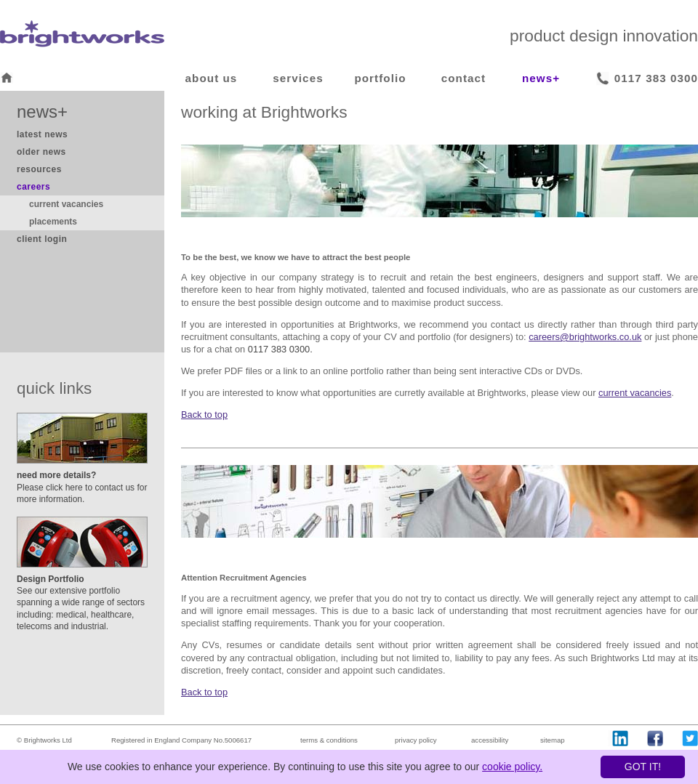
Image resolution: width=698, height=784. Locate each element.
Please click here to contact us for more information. (82, 487)
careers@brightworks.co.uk (585, 337)
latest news (42, 134)
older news (41, 152)
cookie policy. (512, 767)
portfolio (380, 78)
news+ (541, 78)
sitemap (553, 740)
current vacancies (66, 204)
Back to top (204, 415)
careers (33, 187)
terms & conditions (329, 740)
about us (212, 78)
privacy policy (416, 740)
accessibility (490, 740)
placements (53, 222)
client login (42, 239)
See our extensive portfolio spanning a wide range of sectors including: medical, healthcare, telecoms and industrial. (81, 603)
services (298, 78)
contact (464, 78)
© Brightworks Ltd (44, 740)
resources (39, 169)
